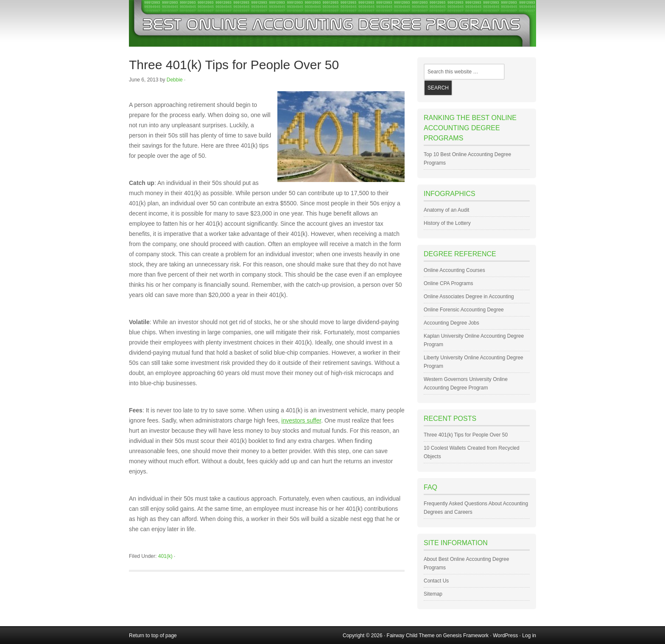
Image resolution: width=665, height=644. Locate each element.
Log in (529, 636)
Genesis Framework (466, 636)
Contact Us (436, 581)
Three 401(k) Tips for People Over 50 (234, 65)
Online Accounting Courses (454, 270)
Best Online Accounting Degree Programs (332, 23)
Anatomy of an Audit (446, 210)
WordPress (505, 636)
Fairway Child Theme (411, 636)
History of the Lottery (447, 223)
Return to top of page (153, 636)
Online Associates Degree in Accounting (469, 297)
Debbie (175, 80)
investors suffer (301, 420)
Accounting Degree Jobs (451, 323)
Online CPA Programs (448, 283)
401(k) (165, 556)
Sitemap (433, 594)
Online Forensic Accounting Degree (464, 310)
